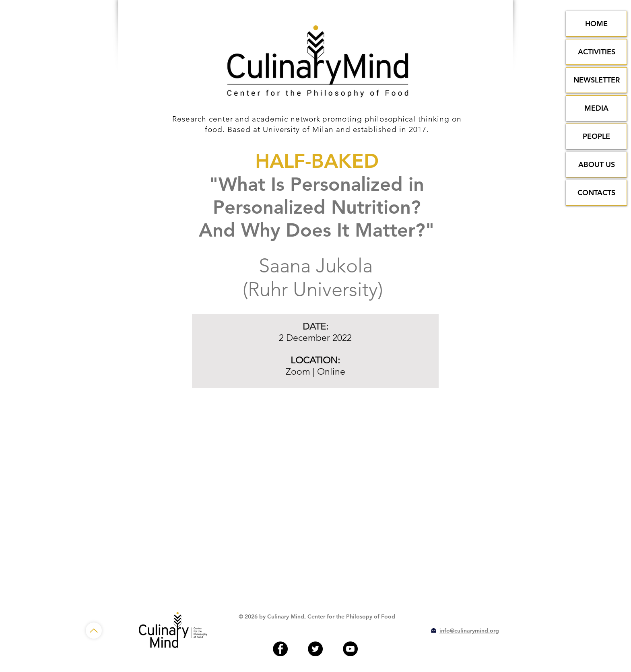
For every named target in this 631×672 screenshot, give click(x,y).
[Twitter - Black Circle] (315, 649)
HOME (596, 24)
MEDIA (596, 108)
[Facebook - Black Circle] (280, 649)
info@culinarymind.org (469, 631)
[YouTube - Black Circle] (350, 649)
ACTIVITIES (597, 52)
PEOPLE (596, 136)
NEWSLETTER (597, 80)
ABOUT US (597, 164)
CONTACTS (596, 193)
